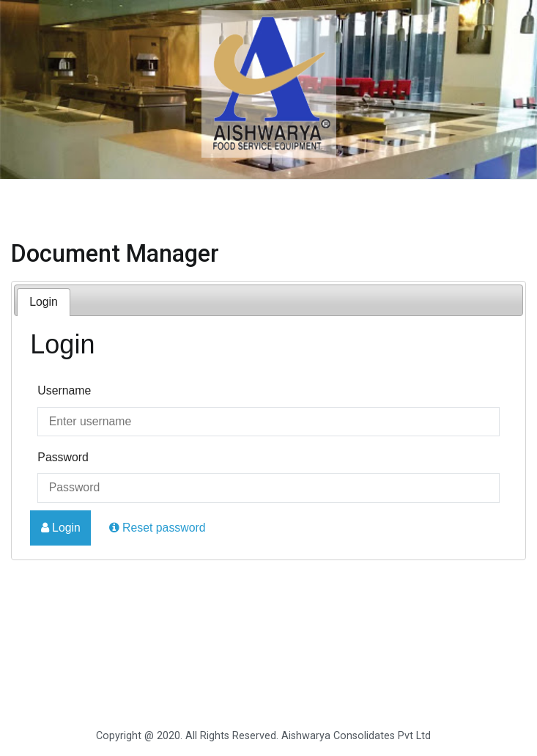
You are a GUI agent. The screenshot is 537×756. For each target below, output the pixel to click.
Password (63, 457)
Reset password (158, 528)
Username (64, 390)
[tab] (43, 302)
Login (44, 302)
